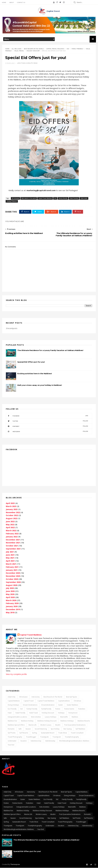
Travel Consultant (77, 733)
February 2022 (12, 534)
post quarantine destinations (75, 725)
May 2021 (10, 558)
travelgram (57, 737)
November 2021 (13, 543)
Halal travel (19, 51)
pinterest (47, 427)
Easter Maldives (72, 705)
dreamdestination (48, 705)
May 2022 (10, 525)
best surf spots (72, 697)
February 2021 (12, 567)
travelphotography (72, 737)
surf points (12, 733)
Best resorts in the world (34, 49)
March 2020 (11, 601)
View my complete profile (16, 675)
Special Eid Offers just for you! (31, 362)
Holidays (61, 713)
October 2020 (12, 579)
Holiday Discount (33, 51)
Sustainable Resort (48, 733)
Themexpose (15, 865)
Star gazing (68, 729)
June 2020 (10, 592)
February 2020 (12, 604)
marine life (33, 725)
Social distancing (41, 729)
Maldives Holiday (27, 721)
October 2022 (12, 516)
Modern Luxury (46, 725)
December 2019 (13, 610)
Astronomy (36, 697)
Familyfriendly (46, 709)
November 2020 (13, 576)
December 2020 (13, 573)
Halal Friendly (74, 199)
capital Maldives (14, 701)
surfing (35, 733)
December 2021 (13, 540)
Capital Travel (29, 701)
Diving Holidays (13, 705)
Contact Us (21, 2)
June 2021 (10, 555)
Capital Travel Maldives (55, 49)
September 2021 (13, 549)
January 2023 (12, 510)
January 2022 (12, 537)
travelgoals (44, 737)
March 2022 (11, 531)
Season (28, 729)
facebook (47, 416)
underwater (12, 741)
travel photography (15, 737)
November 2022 (13, 513)
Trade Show (63, 733)
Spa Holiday (55, 729)
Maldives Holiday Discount (47, 721)
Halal (10, 713)
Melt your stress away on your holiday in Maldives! (40, 385)
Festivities (82, 709)
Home (4, 2)
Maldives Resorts (84, 721)
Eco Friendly (12, 709)
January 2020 (12, 607)
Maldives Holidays (67, 721)
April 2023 (10, 504)
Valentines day (36, 741)
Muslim (58, 725)
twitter (47, 421)
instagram (47, 432)
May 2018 (10, 613)
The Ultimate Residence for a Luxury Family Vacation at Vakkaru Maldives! (50, 351)
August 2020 (12, 586)
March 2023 (11, 507)
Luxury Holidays (51, 717)
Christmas (77, 701)
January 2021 (12, 570)
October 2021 (12, 546)
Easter (61, 705)
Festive (58, 709)
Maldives (75, 717)
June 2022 (10, 522)
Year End (11, 745)
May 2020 (10, 595)
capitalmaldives (64, 701)
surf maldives (80, 729)
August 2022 (12, 519)
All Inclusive (17, 49)
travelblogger (31, 737)
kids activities (36, 717)
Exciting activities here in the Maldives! (35, 374)
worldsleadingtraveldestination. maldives (74, 741)
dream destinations (30, 705)
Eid (68, 49)
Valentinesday (50, 741)
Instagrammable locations (17, 717)
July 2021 (10, 552)
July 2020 (10, 589)
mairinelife (64, 717)
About (12, 2)
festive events (69, 709)
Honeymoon (73, 713)
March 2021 (11, 564)
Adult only (12, 697)
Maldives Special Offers (16, 725)
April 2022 (10, 528)
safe (20, 729)
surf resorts (24, 733)
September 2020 (13, 583)
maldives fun (12, 721)
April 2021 (10, 561)
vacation (24, 741)
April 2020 (10, 598)
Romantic (11, 729)
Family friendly (77, 49)
